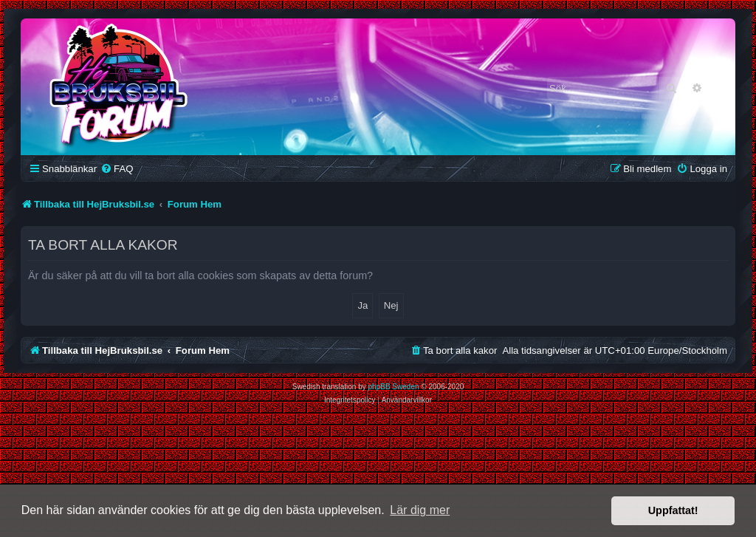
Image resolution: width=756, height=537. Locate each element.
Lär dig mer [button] (420, 510)
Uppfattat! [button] (673, 510)
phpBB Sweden (394, 387)
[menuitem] (117, 169)
